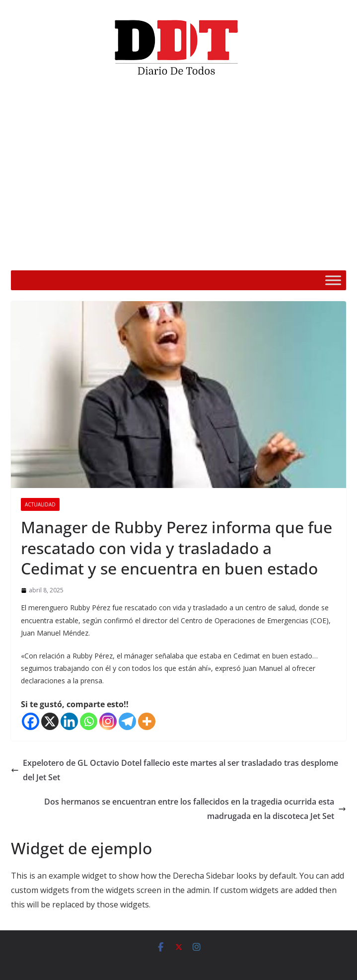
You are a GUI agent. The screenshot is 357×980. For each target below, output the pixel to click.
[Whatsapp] (89, 721)
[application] (178, 177)
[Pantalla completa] (324, 256)
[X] (50, 721)
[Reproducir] (32, 256)
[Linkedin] (69, 721)
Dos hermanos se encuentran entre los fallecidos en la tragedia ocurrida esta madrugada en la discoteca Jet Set (195, 809)
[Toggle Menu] (333, 280)
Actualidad (40, 504)
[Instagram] (108, 721)
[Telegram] (127, 721)
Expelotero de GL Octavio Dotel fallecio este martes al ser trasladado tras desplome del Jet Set (175, 770)
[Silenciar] (308, 256)
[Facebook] (31, 721)
